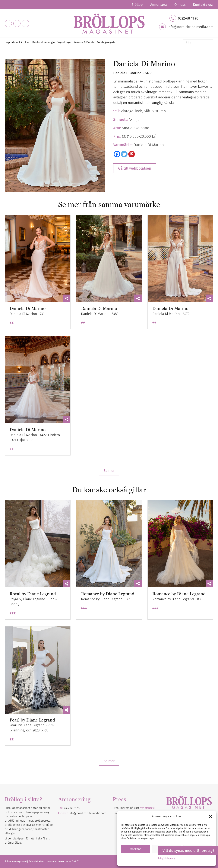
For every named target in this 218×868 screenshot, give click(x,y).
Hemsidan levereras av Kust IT (63, 861)
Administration (37, 861)
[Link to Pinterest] (26, 23)
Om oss (180, 5)
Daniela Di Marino (28, 309)
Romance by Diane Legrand (108, 594)
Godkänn (136, 849)
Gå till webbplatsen (135, 168)
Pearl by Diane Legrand (32, 720)
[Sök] (198, 43)
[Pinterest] (132, 154)
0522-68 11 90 (188, 18)
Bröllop (137, 5)
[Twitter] (124, 154)
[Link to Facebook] (8, 23)
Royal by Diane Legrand (33, 594)
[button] (210, 817)
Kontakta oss (203, 5)
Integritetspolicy (167, 858)
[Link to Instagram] (17, 23)
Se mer (109, 471)
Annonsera (159, 5)
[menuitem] (137, 5)
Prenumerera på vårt (134, 808)
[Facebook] (117, 154)
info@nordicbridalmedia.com (190, 27)
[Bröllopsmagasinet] (109, 23)
